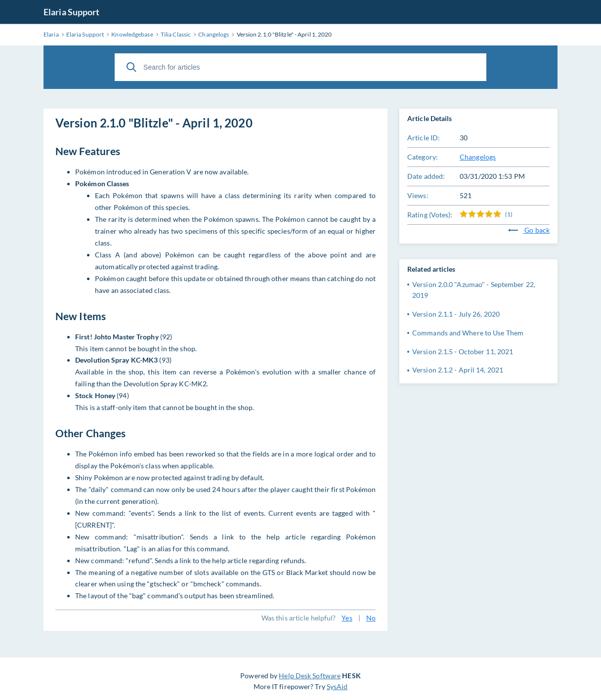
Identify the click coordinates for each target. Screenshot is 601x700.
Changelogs (478, 157)
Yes (347, 618)
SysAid (337, 686)
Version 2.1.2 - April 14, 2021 (458, 370)
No (371, 618)
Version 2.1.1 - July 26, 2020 (456, 314)
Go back (529, 230)
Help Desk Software (310, 676)
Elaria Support (71, 12)
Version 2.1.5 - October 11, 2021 (463, 351)
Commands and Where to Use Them (468, 333)
